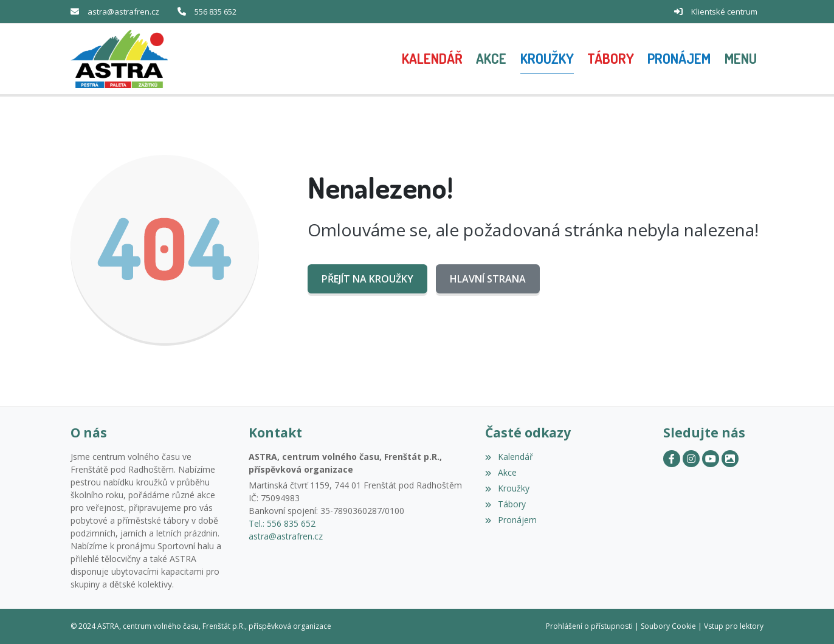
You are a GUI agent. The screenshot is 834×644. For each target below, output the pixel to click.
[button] (741, 59)
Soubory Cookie (668, 626)
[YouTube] (711, 459)
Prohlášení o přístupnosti (589, 626)
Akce (501, 472)
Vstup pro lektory (734, 626)
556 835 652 (215, 12)
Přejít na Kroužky (367, 279)
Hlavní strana (488, 279)
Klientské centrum (724, 12)
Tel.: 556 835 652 (282, 523)
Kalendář (509, 457)
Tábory (505, 504)
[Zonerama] (730, 459)
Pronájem (511, 520)
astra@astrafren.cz (123, 12)
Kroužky (507, 488)
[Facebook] (672, 459)
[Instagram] (691, 459)
